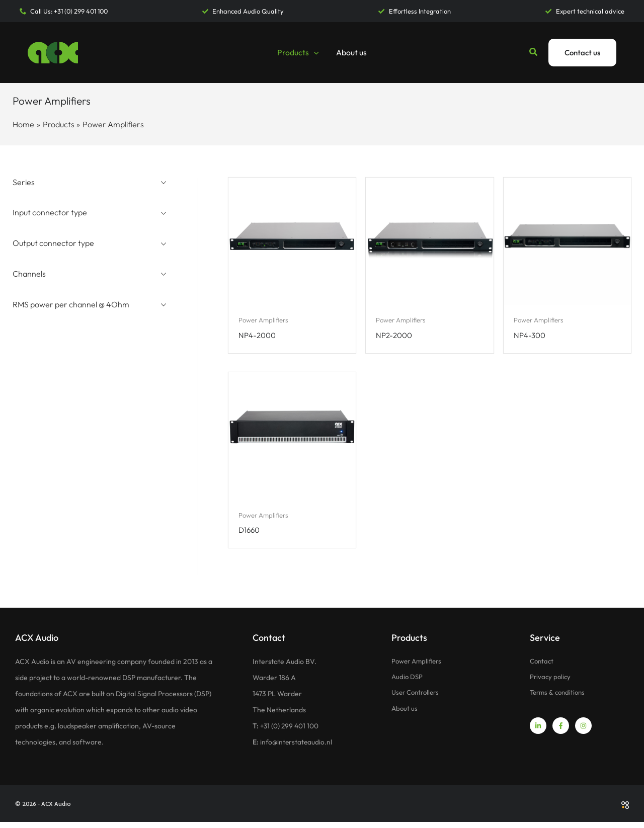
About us (351, 52)
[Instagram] (583, 733)
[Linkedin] (538, 733)
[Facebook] (561, 733)
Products (298, 52)
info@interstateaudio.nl (297, 748)
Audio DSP (408, 684)
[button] (314, 52)
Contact (543, 668)
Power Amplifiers (419, 668)
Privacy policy (551, 684)
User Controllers (418, 700)
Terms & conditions (559, 700)
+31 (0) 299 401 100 (290, 732)
